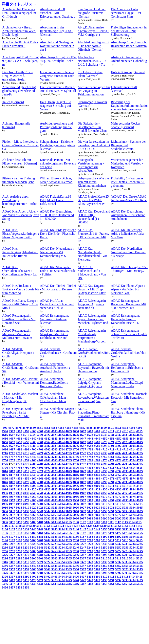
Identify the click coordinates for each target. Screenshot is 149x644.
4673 (125, 442)
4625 (69, 435)
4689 (97, 446)
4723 (54, 453)
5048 (90, 511)
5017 (12, 507)
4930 (104, 489)
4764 (62, 460)
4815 (139, 468)
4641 (40, 438)
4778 (19, 464)
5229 (97, 544)
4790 (104, 464)
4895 (140, 482)
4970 (104, 497)
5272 (118, 551)
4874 (133, 478)
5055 (140, 511)
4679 (26, 446)
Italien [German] (13, 102)
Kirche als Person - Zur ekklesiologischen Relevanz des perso (58, 163)
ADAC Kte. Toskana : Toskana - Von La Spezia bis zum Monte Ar (21, 289)
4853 (125, 475)
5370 (104, 569)
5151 (111, 529)
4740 (33, 457)
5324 (62, 562)
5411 (111, 576)
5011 (111, 504)
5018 (19, 507)
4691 (111, 446)
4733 (125, 453)
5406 (76, 576)
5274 (133, 551)
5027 (83, 507)
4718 (19, 453)
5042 (47, 511)
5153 (125, 529)
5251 (111, 547)
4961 (40, 497)
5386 (76, 573)
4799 (26, 468)
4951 (111, 493)
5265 (69, 551)
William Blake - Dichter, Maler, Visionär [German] (57, 180)
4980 (33, 500)
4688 (90, 446)
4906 (76, 486)
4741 (40, 457)
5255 (140, 547)
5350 (104, 566)
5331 (111, 562)
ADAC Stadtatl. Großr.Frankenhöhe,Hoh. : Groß (94, 353)
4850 (104, 475)
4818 (19, 471)
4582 (47, 428)
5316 (5, 562)
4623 (54, 435)
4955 (140, 493)
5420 (33, 580)
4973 (125, 497)
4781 (40, 464)
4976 (5, 500)
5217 (12, 544)
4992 (118, 500)
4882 (47, 482)
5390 (104, 573)
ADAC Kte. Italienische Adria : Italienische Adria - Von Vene (128, 234)
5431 (111, 580)
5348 (90, 566)
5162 (47, 533)
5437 (12, 584)
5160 (33, 533)
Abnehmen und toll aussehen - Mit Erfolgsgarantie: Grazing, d (58, 13)
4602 (47, 431)
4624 (62, 435)
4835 (140, 471)
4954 (133, 493)
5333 (125, 562)
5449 (97, 584)
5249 (97, 547)
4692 (118, 446)
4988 (90, 500)
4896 (5, 486)
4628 (90, 435)
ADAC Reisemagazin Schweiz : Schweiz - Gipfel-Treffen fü (129, 334)
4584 (61, 428)
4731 (111, 453)
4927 (83, 489)
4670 (104, 442)
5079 (26, 518)
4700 (33, 449)
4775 (140, 460)
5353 (125, 566)
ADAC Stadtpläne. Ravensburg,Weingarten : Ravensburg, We (93, 397)
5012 (118, 504)
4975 (140, 497)
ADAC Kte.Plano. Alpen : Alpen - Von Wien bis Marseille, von (128, 289)
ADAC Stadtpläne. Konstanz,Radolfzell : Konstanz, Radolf (54, 383)
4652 (118, 438)
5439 (26, 584)
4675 (140, 442)
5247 (83, 547)
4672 (118, 442)
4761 (40, 460)
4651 (111, 438)
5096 (5, 522)
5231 (111, 544)
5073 (125, 515)
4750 (104, 457)
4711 (111, 449)
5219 (26, 544)
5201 (40, 540)
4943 (54, 493)
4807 (83, 468)
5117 (12, 526)
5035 (140, 507)
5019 (26, 507)
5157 (12, 533)
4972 (118, 497)
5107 (83, 522)
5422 (47, 580)
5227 (83, 544)
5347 (83, 566)
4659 (26, 442)
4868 (90, 478)
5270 (104, 551)
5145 (69, 529)
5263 (54, 551)
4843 (54, 475)
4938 (19, 493)
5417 (12, 580)
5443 (54, 584)
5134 (132, 526)
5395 (140, 573)
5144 (62, 529)
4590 (104, 428)
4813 (125, 468)
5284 (62, 555)
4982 (47, 500)
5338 (19, 566)
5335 (140, 562)
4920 (33, 489)
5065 (69, 515)
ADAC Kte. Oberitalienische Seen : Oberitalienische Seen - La (19, 271)
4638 (19, 438)
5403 (54, 576)
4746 (76, 457)
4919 (26, 489)
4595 (139, 428)
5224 (62, 544)
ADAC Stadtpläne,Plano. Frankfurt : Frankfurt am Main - (94, 414)
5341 (40, 566)
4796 (5, 468)
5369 (97, 569)
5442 (47, 584)
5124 (61, 526)
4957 (12, 497)
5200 (33, 540)
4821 (40, 471)
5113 (125, 522)
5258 (19, 551)
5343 (54, 566)
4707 (83, 449)
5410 (104, 576)
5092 (118, 518)
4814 (132, 468)
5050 (104, 511)
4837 (12, 475)
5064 (62, 515)
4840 (33, 475)
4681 (40, 446)
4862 (47, 478)
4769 (97, 460)
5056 (5, 515)
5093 (125, 518)
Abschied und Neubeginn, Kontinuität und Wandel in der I (57, 46)
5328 (90, 562)
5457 (12, 587)
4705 (69, 449)
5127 (82, 526)
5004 (62, 504)
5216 (5, 544)
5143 (54, 529)
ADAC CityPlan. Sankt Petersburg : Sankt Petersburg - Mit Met (17, 412)
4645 (69, 438)
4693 (125, 446)
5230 (104, 544)
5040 (33, 511)
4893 (125, 482)
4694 (133, 446)
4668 (90, 442)
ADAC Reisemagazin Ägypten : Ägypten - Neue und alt (92, 304)
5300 (33, 558)
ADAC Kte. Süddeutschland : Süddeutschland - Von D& (92, 273)
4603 (54, 431)
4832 (118, 471)
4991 (111, 500)
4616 (5, 435)
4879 (26, 482)
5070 (104, 515)
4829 (97, 471)
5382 (47, 573)
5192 (118, 537)
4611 (111, 431)
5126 (75, 526)
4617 (12, 435)
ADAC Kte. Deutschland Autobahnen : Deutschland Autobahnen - (128, 215)
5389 (97, 573)
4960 (33, 497)
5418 (19, 580)
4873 (125, 478)
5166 (76, 533)
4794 (133, 464)
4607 (83, 431)
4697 (12, 449)
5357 (12, 569)
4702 (47, 449)
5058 (19, 515)
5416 (5, 580)
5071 (111, 515)
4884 (62, 482)
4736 (5, 457)
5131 (110, 526)
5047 (83, 511)
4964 (62, 497)
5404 (62, 576)
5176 (5, 537)
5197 (12, 540)
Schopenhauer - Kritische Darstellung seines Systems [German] (58, 145)
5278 (19, 555)
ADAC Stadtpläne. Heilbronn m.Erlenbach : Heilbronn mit (127, 368)
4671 (111, 442)
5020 (33, 507)
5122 (47, 526)
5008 (90, 504)
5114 (131, 522)
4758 (19, 460)
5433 (125, 580)
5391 (111, 573)
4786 (76, 464)
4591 (111, 428)
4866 (76, 478)
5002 (47, 504)
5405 (69, 576)
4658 (19, 442)
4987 (83, 500)
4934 (133, 489)
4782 (47, 464)
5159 (26, 533)
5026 (76, 507)
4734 (133, 453)
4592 (118, 428)
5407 (83, 576)
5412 (118, 576)
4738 (19, 457)
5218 (19, 544)
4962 (47, 497)
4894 (133, 482)
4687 (83, 446)
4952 (118, 493)
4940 (33, 493)
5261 (40, 551)
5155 (140, 529)
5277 (12, 555)
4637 (12, 438)
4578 (18, 428)
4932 (118, 489)
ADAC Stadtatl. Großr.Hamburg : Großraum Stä (20, 368)
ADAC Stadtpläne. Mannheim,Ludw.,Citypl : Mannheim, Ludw (128, 383)
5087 (83, 518)
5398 (19, 576)
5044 (62, 511)
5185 (69, 537)
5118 (18, 526)
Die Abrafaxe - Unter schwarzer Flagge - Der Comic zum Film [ (126, 13)
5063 (54, 515)
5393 (125, 573)
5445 (69, 584)
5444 (62, 584)
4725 (69, 453)
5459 (26, 587)
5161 (40, 533)
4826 (76, 471)
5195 (140, 537)
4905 (69, 486)
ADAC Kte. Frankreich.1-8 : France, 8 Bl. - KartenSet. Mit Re (93, 235)
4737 (12, 457)
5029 (97, 507)
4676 (5, 446)
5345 (69, 566)
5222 (47, 544)
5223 (54, 544)
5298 (19, 558)
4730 (104, 453)
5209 (97, 540)
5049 (97, 511)
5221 (40, 544)
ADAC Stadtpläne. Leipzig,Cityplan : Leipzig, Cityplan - (90, 383)
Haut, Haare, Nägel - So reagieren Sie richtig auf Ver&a (56, 106)
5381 (40, 573)
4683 (54, 446)
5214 (132, 540)
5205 (69, 540)
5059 (26, 515)
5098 (19, 522)
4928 (90, 489)
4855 (140, 475)
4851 (111, 475)
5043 (54, 511)
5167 (83, 533)
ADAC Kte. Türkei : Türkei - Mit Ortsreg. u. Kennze (58, 287)
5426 (76, 580)
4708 (90, 449)
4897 (12, 486)
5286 (76, 555)
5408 (90, 576)
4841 (40, 475)
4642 (47, 438)
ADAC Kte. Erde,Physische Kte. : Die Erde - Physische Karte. (58, 234)
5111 (111, 522)
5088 (90, 518)
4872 (118, 478)
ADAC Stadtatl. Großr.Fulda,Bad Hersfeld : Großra (128, 353)
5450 (104, 584)
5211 (111, 540)
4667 (83, 442)
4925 (69, 489)
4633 (125, 435)
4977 (12, 500)
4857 (12, 478)
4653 (125, 438)
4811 (111, 468)
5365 (69, 569)
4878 (19, 482)
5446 (76, 584)
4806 (76, 468)
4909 (97, 486)
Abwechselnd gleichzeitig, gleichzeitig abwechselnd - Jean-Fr (20, 91)
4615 (139, 431)
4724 (62, 453)
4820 (33, 471)
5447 (83, 584)
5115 (138, 522)
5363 (54, 569)
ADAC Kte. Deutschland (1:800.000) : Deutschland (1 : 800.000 (94, 217)
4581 (40, 428)
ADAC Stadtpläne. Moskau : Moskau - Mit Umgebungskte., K (20, 397)
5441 (40, 584)
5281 (40, 555)
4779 (26, 464)
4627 (83, 435)
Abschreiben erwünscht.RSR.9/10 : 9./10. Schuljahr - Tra (92, 61)
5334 (133, 562)
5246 (76, 547)
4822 (47, 471)
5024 (62, 507)
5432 (118, 580)
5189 (97, 537)
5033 (125, 507)
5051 (111, 511)
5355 (140, 566)
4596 (5, 431)
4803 (54, 468)
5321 (40, 562)
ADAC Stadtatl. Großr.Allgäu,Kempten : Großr (18, 353)
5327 (83, 562)
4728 (90, 453)
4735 (140, 453)
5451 (111, 584)
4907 (83, 486)
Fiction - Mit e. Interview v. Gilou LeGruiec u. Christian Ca (20, 145)
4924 (62, 489)
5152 (118, 529)
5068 (90, 515)
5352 (118, 566)
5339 (26, 566)
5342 (47, 566)
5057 (12, 515)
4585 (68, 428)
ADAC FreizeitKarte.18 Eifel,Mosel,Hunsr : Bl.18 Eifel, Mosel (57, 200)
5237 (12, 547)
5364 (62, 569)
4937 (12, 493)
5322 (47, 562)
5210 (104, 540)
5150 (104, 529)
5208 (90, 540)
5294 (133, 555)
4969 (97, 497)
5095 (140, 518)
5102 (47, 522)
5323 (54, 562)
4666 (76, 442)
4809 (97, 468)
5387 (83, 573)
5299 (26, 558)
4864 (62, 478)
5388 (90, 573)
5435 (140, 580)
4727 (83, 453)
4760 (33, 460)
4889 (97, 482)
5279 (26, 555)
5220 (33, 544)
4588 (89, 428)
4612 (118, 431)
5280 (33, 555)
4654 (133, 438)
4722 (47, 453)
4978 (19, 500)
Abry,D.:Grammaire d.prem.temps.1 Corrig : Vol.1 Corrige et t (93, 31)
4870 (104, 478)
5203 (54, 540)
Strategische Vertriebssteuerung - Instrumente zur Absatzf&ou (91, 165)
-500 (5, 428)
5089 (97, 518)
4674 (133, 442)
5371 (111, 569)
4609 (97, 431)
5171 (111, 533)
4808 (90, 468)
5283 (54, 555)
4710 (104, 449)
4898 (19, 486)
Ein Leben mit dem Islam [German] (90, 74)
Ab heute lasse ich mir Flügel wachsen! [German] (20, 162)
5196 (5, 540)
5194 (133, 537)
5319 (26, 562)
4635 (140, 435)
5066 (76, 515)
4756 (5, 460)
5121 (40, 526)
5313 (125, 558)
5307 (83, 558)
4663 (54, 442)
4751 (111, 457)
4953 (125, 493)
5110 (104, 522)
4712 (118, 449)
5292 (118, 555)
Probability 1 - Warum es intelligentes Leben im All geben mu (128, 182)
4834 (133, 471)
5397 (12, 576)
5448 (90, 584)
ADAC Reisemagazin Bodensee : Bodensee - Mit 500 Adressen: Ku (128, 304)
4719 (26, 453)
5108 (90, 522)
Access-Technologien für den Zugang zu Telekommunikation (94, 91)
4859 (26, 478)
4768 (90, 460)
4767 (83, 460)
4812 (118, 468)
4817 (12, 471)
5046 (76, 511)
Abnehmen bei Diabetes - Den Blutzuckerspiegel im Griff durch (19, 13)
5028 (90, 507)
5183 (54, 537)
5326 (76, 562)
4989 (97, 500)
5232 (118, 544)
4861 (40, 478)
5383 (54, 573)
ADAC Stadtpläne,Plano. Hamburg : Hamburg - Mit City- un (128, 412)
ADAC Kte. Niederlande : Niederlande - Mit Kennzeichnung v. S (57, 252)
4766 (76, 460)
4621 (40, 435)
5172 (118, 533)
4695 (140, 446)
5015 (139, 504)
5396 (5, 576)
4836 (5, 475)
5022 (47, 507)
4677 (12, 446)
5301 (40, 558)
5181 (40, 537)
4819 (26, 471)
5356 (5, 569)
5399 (26, 576)
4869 (97, 478)
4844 (62, 475)
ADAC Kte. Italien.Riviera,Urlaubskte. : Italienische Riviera (20, 252)
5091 (111, 518)
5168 (90, 533)
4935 (140, 489)
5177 (12, 537)
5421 (40, 580)
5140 (33, 529)
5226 (76, 544)
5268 (90, 551)
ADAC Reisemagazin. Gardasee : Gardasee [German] (54, 319)
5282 (47, 555)
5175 (140, 533)
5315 (139, 558)
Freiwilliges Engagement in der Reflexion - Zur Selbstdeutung (129, 31)
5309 (97, 558)
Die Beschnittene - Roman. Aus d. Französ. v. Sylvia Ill (58, 89)
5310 (104, 558)
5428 (90, 580)
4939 (26, 493)
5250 (104, 547)
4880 (33, 482)
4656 (5, 442)
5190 (104, 537)
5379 (26, 573)
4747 (83, 457)
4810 (104, 468)
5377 (12, 573)
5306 (76, 558)
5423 (54, 580)
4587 (82, 428)
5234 (133, 544)
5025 (69, 507)
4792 (118, 464)
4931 (111, 489)
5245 (69, 547)
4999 (26, 504)
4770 (104, 460)
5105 (69, 522)
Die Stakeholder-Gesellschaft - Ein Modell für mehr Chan (92, 127)
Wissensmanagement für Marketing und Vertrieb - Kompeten (127, 163)
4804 (62, 468)
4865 (69, 478)
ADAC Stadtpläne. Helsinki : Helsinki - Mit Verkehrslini (21, 381)
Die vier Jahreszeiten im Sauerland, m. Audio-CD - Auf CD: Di (94, 145)
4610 (104, 431)
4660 (33, 442)
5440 (33, 584)
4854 (133, 475)
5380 (33, 573)
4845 (69, 475)
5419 (26, 580)
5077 (12, 518)
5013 (125, 504)
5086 (76, 518)
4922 (47, 489)
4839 (26, 475)
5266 (76, 551)
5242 (47, 547)
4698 (19, 449)
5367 (83, 569)
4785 (69, 464)
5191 (111, 537)
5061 (40, 515)
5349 (97, 566)
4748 (90, 457)
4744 (62, 457)
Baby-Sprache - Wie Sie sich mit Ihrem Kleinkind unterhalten (93, 182)
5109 (97, 522)
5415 (139, 576)
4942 (47, 493)
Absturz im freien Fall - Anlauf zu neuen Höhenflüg (129, 59)
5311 (111, 558)
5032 (118, 507)
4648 (90, 438)
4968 (90, 497)
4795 (140, 464)
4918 (19, 489)
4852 (118, 475)
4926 (76, 489)
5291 (111, 555)
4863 (54, 478)
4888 (90, 482)
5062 (47, 515)
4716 (5, 453)
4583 (54, 428)
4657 (12, 442)
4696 (5, 449)
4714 (132, 449)
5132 (118, 526)
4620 (33, 435)
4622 (47, 435)
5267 (83, 551)
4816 (5, 471)
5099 (26, 522)
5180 (33, 537)
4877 (12, 482)
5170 (104, 533)
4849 (97, 475)
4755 (140, 457)
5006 (76, 504)
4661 (40, 442)
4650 (104, 438)
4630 (104, 435)
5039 (26, 511)
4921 (40, 489)
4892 (118, 482)
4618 (19, 435)
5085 (69, 518)
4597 (12, 431)
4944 (62, 493)
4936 (5, 493)
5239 (26, 547)
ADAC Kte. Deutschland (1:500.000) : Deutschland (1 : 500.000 (57, 215)
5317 (12, 562)
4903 (54, 486)
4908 (90, 486)
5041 (40, 511)
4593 (125, 428)
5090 (104, 518)
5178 (19, 537)
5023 (54, 507)
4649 (97, 438)
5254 (133, 547)
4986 (76, 500)
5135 (139, 526)
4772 (118, 460)
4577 (11, 428)
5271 (111, 551)
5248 (90, 547)
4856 (5, 478)
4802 (47, 468)
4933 (125, 489)
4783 (54, 464)
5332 (118, 562)
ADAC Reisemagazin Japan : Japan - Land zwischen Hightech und (93, 319)
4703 (54, 449)
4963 (54, 497)
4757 (12, 460)
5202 (47, 540)
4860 (33, 478)
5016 (5, 507)
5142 (47, 529)
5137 (12, 529)
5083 (54, 518)
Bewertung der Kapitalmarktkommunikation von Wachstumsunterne (130, 106)
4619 (26, 435)
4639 (26, 438)
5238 (19, 547)
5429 (97, 580)
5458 (19, 587)
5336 (5, 566)
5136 (5, 529)
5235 (140, 544)
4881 (40, 482)
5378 (19, 573)
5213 (125, 540)
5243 (54, 547)
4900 (33, 486)
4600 (33, 431)
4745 (69, 457)
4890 (104, 482)
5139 (26, 529)
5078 (19, 518)
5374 (133, 569)
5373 (125, 569)
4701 (40, 449)
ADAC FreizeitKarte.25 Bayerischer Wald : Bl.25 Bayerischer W (93, 200)
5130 (103, 526)
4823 (54, 471)
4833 (125, 471)
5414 (132, 576)
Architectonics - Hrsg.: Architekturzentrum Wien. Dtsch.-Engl (19, 31)
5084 (62, 518)
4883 (54, 482)
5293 (125, 555)
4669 (97, 442)
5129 (96, 526)
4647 (83, 438)
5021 (40, 507)
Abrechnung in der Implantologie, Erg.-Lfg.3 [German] (57, 31)
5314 (132, 558)
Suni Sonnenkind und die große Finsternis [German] (92, 13)
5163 (54, 533)
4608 (90, 431)
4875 (140, 478)
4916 (5, 489)
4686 (76, 446)
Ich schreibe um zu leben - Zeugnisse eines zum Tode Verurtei (57, 76)
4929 (97, 489)
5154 (133, 529)
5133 (125, 526)
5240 (33, 547)
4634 (133, 435)
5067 (83, 515)
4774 (133, 460)
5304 (62, 558)
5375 (140, 569)
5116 (5, 526)
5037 (12, 511)
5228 (90, 544)
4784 (62, 464)
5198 (19, 540)
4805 (69, 468)
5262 (47, 551)
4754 (133, 457)
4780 (33, 464)
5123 (54, 526)
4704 (62, 449)
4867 (83, 478)
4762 (47, 460)
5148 (90, 529)
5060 (33, 515)
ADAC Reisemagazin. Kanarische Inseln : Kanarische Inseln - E (125, 319)
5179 (26, 537)
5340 (33, 566)
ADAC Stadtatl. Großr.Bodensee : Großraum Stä (58, 353)
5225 (69, 544)
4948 (90, 493)
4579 (26, 428)
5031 (111, 507)
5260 (33, 551)
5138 (19, 529)
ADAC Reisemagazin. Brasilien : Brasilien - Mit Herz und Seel (19, 319)
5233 (125, 544)
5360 (33, 569)
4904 (62, 486)
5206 (76, 540)
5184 (62, 537)
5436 (5, 584)
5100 (33, 522)
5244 (62, 547)
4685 (69, 446)
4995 (140, 500)
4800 (33, 468)
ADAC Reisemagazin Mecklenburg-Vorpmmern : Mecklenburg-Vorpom (92, 336)
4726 (76, 453)
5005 (69, 504)
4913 (125, 486)
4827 (83, 471)
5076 (5, 518)
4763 (54, 460)
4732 (118, 453)
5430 (104, 580)
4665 (69, 442)
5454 (133, 584)
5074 (133, 515)
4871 (111, 478)
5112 (118, 522)
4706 (76, 449)
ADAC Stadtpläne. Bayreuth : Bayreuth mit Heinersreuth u (93, 368)
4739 (26, 457)
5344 (62, 566)
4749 (97, 457)
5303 (54, 558)
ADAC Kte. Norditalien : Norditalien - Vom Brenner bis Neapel (128, 252)
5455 (140, 584)
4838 (19, 475)
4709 (97, 449)
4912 (118, 486)
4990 (104, 500)
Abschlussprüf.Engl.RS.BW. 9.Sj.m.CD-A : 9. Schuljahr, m (21, 61)
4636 (5, 438)
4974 (133, 497)
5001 (40, 504)
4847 (83, 475)
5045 (69, 511)
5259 (26, 551)
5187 (83, 537)
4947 (83, 493)
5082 (47, 518)
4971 (111, 497)
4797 (12, 468)
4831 (111, 471)
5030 (104, 507)
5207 (83, 540)
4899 (26, 486)
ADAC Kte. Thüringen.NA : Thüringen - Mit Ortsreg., (129, 269)
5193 (125, 537)
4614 (132, 431)
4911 (111, 486)
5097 (12, 522)
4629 (97, 435)
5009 (97, 504)
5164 (62, 533)
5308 (90, 558)
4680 (33, 446)
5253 (125, 547)
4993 (125, 500)
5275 (140, 551)
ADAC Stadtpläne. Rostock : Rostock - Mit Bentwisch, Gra (130, 397)
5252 (118, 547)
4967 (83, 497)
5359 (26, 569)
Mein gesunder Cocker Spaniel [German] (126, 125)
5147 (83, 529)
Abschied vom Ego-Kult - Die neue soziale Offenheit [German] (93, 46)
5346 (76, 566)
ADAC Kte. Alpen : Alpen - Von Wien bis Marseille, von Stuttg (21, 215)
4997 (12, 504)
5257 (12, 551)
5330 (104, 562)
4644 (62, 438)
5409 (97, 576)
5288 (90, 555)
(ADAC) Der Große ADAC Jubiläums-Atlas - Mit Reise (129, 198)
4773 (125, 460)
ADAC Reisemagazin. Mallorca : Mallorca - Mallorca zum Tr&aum (17, 334)
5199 (26, 540)
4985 (69, 500)
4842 (47, 475)
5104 (62, 522)
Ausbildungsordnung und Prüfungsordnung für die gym (56, 127)
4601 (40, 431)
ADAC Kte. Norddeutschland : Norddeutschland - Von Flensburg (93, 254)
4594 (132, 428)
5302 (47, 558)
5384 (62, 573)
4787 (83, 464)
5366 (76, 569)
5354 (133, 566)
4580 (33, 428)
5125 (68, 526)
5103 (54, 522)
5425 (69, 580)
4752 (118, 457)
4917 (12, 489)
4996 (5, 504)
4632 (118, 435)
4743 (54, 457)
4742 (47, 457)
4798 (19, 468)
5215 (139, 540)
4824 (62, 471)
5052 (118, 511)
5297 (12, 558)
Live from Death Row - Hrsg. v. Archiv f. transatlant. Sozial (17, 76)
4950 (104, 493)
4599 (26, 431)
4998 (19, 504)
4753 (125, 457)
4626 (76, 435)
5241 (40, 547)
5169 (97, 533)
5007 (83, 504)
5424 (62, 580)
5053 (125, 511)
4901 (40, 486)
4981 (40, 500)
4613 (125, 431)
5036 (5, 511)
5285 (69, 555)
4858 (19, 478)
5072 (118, 515)
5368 (90, 569)
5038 (19, 511)
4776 (5, 464)
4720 (33, 453)
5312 (118, 558)
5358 (19, 569)
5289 (97, 555)
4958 (19, 497)
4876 (5, 482)
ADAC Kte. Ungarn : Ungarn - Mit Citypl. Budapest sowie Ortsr (92, 289)
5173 (125, 533)
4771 (111, 460)
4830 (104, 471)
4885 (69, 482)
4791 (111, 464)
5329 (97, 562)
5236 (5, 547)
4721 (40, 453)
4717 (12, 453)
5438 (19, 584)
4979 (26, 500)
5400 (33, 576)
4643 (54, 438)
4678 (19, 446)
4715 (139, 449)
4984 (62, 500)
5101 (40, 522)
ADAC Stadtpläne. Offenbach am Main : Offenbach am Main (54, 397)
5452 (118, 584)
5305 (69, 558)
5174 (133, 533)
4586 (75, 428)
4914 (132, 486)
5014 (132, 504)
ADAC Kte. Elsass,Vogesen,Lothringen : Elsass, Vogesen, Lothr (21, 234)
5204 (62, 540)
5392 (118, 573)
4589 (97, 428)
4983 (54, 500)
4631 (111, 435)
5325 (69, 562)
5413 (125, 576)
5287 (83, 555)
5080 (33, 518)
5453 (125, 584)
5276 (5, 555)
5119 (25, 526)
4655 (140, 438)
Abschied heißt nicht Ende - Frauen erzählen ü (20, 44)
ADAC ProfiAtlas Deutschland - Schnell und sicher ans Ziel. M (57, 304)
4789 (97, 464)
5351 (111, 566)
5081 (40, 518)
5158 (19, 533)
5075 (140, 515)
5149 (97, 529)
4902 (47, 486)
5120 (32, 526)
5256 (5, 551)
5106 (76, 522)
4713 (125, 449)
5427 (83, 580)
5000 (33, 504)
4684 (62, 446)
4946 (76, 493)
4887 (83, 482)
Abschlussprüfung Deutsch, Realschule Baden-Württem (129, 44)
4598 (19, 431)
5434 (133, 580)
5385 (69, 573)
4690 (104, 446)
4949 (97, 493)
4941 (40, 493)
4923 (54, 489)
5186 (76, 537)
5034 (133, 507)
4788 (90, 464)
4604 (62, 431)
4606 (76, 431)
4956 (5, 497)
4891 (111, 482)
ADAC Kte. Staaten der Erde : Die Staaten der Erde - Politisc (58, 271)
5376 (5, 573)
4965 (69, 497)
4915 (139, 486)
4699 (26, 449)
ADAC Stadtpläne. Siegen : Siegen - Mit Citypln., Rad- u (58, 412)
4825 (69, 471)
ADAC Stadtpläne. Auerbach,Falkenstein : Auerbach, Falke (55, 368)
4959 (26, 497)
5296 (5, 558)
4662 (47, 442)
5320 (33, 562)
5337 (12, 566)
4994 (133, 500)
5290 (104, 555)
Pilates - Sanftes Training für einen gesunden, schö (18, 180)
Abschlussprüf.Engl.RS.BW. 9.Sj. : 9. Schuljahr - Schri (59, 59)
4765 (69, 460)
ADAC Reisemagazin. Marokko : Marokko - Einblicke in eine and (54, 334)
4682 (47, 446)
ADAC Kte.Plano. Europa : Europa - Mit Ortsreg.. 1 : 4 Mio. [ (20, 304)
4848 (90, 475)
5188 (90, 537)
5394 (133, 573)
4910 (104, 486)
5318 (19, 562)
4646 (76, 438)
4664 (62, 442)
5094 (133, 518)
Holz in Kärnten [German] (128, 72)
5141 (40, 529)
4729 (97, 453)
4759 (26, 460)
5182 (47, 537)
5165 (69, 533)
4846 (76, 475)
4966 (76, 497)
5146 (76, 529)
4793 (125, 464)
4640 (33, 438)
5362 (47, 569)
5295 (140, 555)
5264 (62, 551)
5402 (47, 576)
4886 (76, 482)
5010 (104, 504)
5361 (40, 569)
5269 (97, 551)
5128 (89, 526)
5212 (118, 540)
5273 (125, 551)
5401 (40, 576)
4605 (69, 431)
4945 (69, 493)
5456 (5, 587)
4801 (40, 468)
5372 (118, 569)
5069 (97, 515)
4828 (90, 471)
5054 (133, 511)
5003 (54, 504)
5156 (5, 533)
